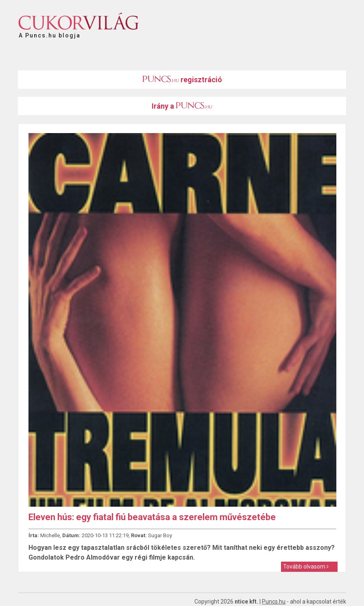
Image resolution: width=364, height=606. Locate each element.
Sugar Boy (160, 535)
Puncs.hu (274, 602)
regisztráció (182, 80)
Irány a (182, 106)
